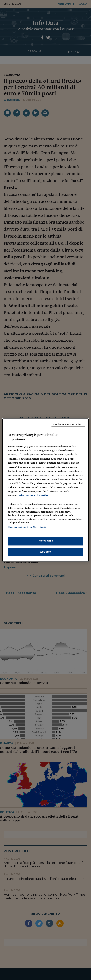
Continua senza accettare (68, 424)
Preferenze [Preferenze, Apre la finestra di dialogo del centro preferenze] (46, 541)
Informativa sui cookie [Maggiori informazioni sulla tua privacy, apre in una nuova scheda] (33, 496)
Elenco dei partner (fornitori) (27, 527)
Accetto (46, 552)
